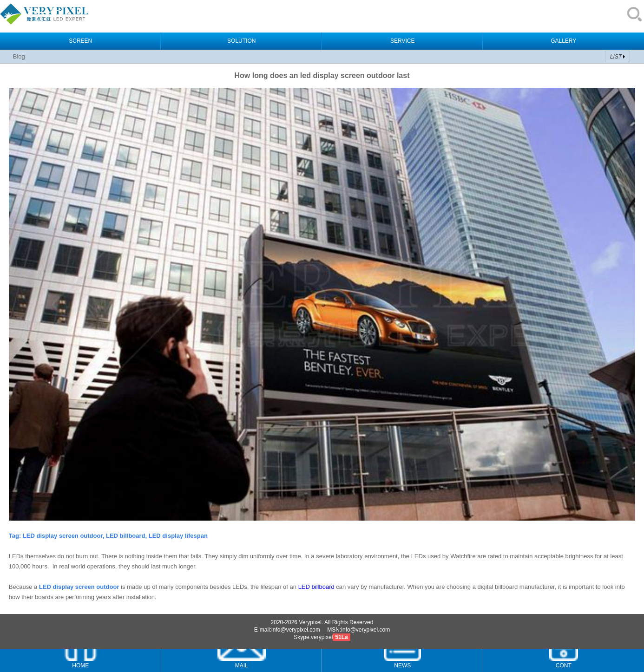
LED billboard (316, 587)
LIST (616, 57)
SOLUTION (241, 41)
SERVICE (402, 41)
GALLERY (563, 41)
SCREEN (80, 41)
